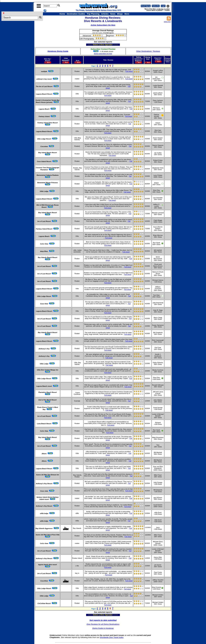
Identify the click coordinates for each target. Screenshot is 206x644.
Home (62, 14)
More (127, 14)
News (113, 14)
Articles (105, 14)
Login (163, 6)
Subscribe (156, 6)
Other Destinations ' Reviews (148, 51)
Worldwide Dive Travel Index (112, 637)
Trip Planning (93, 14)
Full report (129, 71)
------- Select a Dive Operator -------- (89, 45)
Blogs (120, 14)
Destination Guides (76, 14)
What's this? (167, 22)
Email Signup (146, 6)
